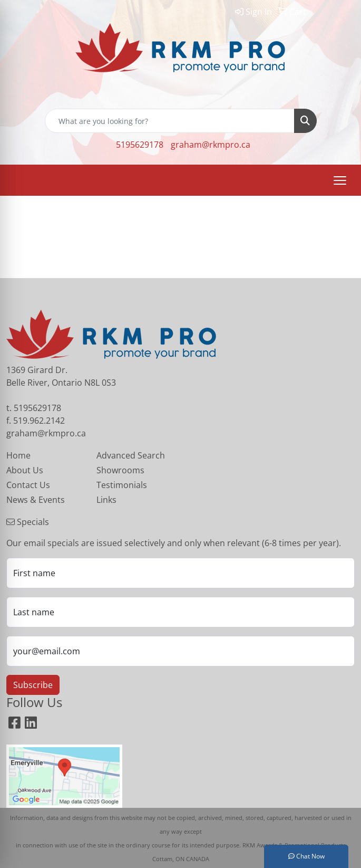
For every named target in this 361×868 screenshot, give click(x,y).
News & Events (36, 500)
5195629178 (140, 145)
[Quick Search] (170, 121)
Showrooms (120, 470)
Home (18, 455)
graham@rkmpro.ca (211, 145)
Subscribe (33, 685)
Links (106, 500)
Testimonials (122, 485)
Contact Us (28, 485)
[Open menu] (340, 180)
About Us (25, 470)
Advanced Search (131, 455)
